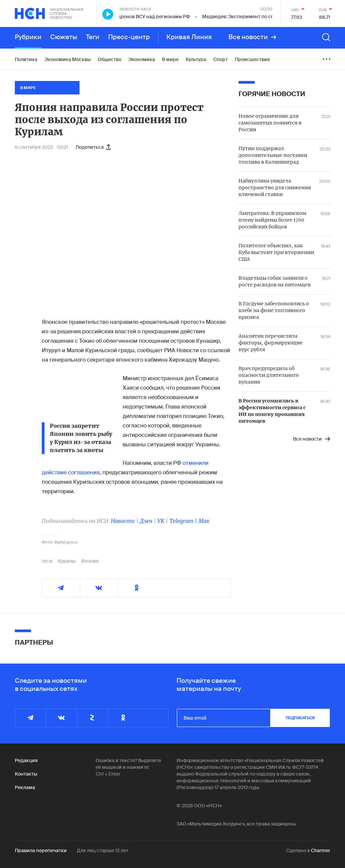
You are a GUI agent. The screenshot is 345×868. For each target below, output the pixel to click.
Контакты (26, 774)
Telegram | (184, 521)
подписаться (300, 718)
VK (161, 521)
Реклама (25, 787)
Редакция (26, 760)
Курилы (67, 561)
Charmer (321, 850)
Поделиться (93, 147)
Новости (123, 521)
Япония (90, 561)
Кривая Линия (189, 37)
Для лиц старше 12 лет (103, 850)
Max (204, 521)
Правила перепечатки (41, 850)
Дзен (146, 521)
